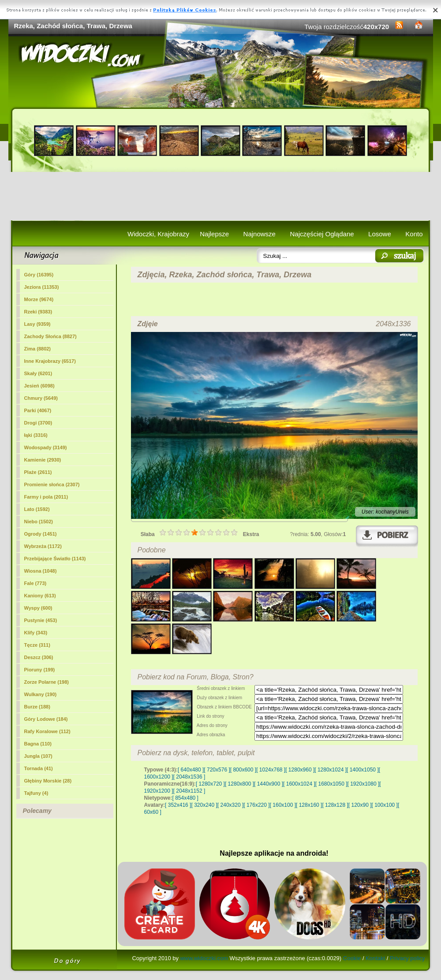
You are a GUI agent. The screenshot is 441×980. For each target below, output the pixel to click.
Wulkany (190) (41, 694)
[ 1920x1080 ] (364, 784)
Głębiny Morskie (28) (48, 781)
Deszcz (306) (39, 657)
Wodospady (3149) (46, 447)
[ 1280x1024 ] (331, 770)
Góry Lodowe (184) (46, 719)
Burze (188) (37, 707)
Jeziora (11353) (42, 287)
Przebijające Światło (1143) (55, 559)
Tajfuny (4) (36, 793)
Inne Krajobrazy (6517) (50, 361)
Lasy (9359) (37, 324)
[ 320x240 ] (204, 805)
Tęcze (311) (37, 645)
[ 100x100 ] (385, 805)
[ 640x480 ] (191, 770)
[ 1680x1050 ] (331, 784)
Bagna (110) (38, 744)
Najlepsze (214, 234)
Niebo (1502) (39, 522)
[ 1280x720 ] (210, 784)
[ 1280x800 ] (239, 784)
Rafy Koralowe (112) (47, 731)
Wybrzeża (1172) (43, 546)
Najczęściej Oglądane (322, 234)
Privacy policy (407, 958)
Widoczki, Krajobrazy (158, 234)
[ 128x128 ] (335, 805)
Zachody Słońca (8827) (50, 336)
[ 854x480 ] (185, 798)
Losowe (380, 234)
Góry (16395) (39, 275)
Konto (414, 234)
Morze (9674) (39, 299)
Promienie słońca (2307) (52, 484)
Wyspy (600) (38, 608)
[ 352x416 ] (178, 805)
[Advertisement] (221, 196)
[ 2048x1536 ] (189, 777)
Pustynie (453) (41, 620)
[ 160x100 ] (283, 805)
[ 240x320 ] (230, 805)
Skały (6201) (38, 373)
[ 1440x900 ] (269, 784)
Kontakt (375, 958)
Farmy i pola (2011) (46, 497)
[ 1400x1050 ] (363, 770)
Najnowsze (260, 234)
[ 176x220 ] (256, 805)
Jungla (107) (38, 756)
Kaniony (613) (40, 596)
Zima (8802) (38, 349)
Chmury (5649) (41, 398)
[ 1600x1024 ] (299, 784)
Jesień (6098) (39, 386)
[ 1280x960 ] (300, 770)
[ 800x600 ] (243, 770)
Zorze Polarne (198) (47, 682)
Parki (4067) (38, 410)
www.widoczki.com (204, 958)
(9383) (38, 312)
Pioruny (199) (40, 670)
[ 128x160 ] (309, 805)
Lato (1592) (37, 509)
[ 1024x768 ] (271, 770)
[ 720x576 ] (217, 770)
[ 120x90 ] (360, 805)
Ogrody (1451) (41, 534)
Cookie (352, 958)
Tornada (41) (39, 768)
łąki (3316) (36, 435)
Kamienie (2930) (43, 460)
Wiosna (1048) (41, 571)
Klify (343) (36, 633)
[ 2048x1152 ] (189, 791)
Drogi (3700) (38, 423)
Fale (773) (36, 583)
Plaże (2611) (38, 472)
